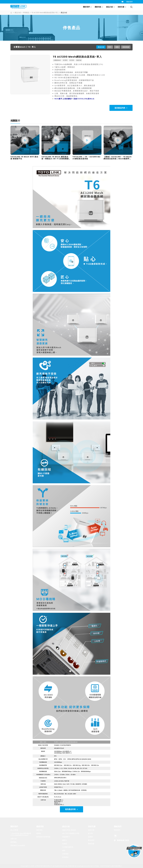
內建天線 (79, 60)
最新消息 (98, 7)
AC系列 (65, 60)
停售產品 (26, 13)
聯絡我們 (129, 2)
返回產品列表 (120, 108)
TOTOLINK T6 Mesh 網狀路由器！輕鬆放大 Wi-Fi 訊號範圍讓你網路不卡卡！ (55, 159)
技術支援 (121, 7)
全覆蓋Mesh (57, 60)
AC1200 (72, 60)
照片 (110, 47)
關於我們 (86, 7)
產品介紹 (109, 7)
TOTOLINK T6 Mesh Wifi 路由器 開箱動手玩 (24, 158)
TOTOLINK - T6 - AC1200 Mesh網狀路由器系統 (86, 158)
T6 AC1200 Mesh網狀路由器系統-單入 (45, 13)
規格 (117, 47)
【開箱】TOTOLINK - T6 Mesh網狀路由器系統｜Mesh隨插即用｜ (118, 159)
